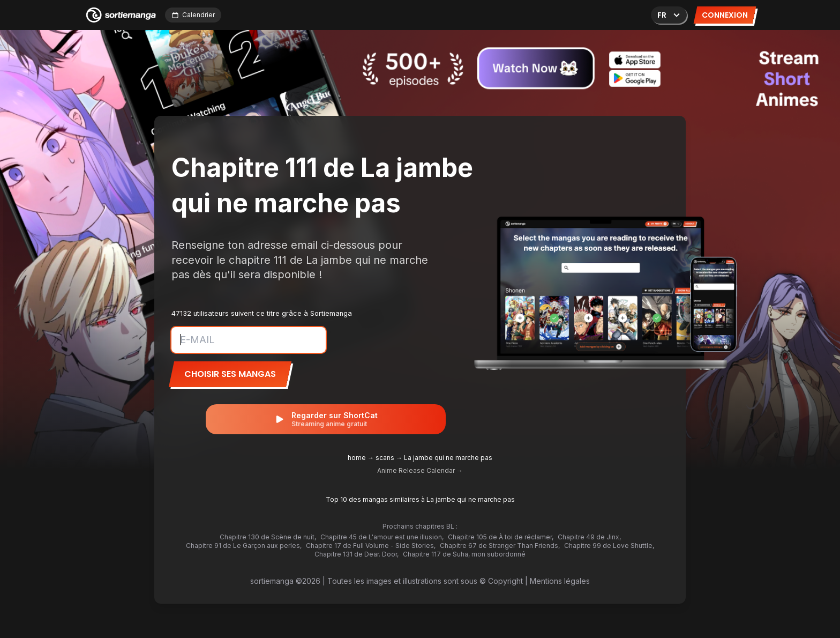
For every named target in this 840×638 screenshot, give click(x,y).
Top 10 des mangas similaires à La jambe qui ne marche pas (420, 499)
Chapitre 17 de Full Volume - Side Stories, (371, 546)
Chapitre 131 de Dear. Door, (357, 554)
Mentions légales (560, 581)
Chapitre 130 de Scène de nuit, (268, 537)
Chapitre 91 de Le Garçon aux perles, (244, 546)
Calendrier (193, 15)
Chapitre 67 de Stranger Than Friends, (500, 546)
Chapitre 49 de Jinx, (589, 537)
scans (385, 458)
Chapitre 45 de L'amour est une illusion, (382, 537)
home (357, 458)
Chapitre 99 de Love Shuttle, (609, 546)
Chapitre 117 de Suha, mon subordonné (464, 554)
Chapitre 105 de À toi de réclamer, (501, 537)
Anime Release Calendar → (420, 470)
